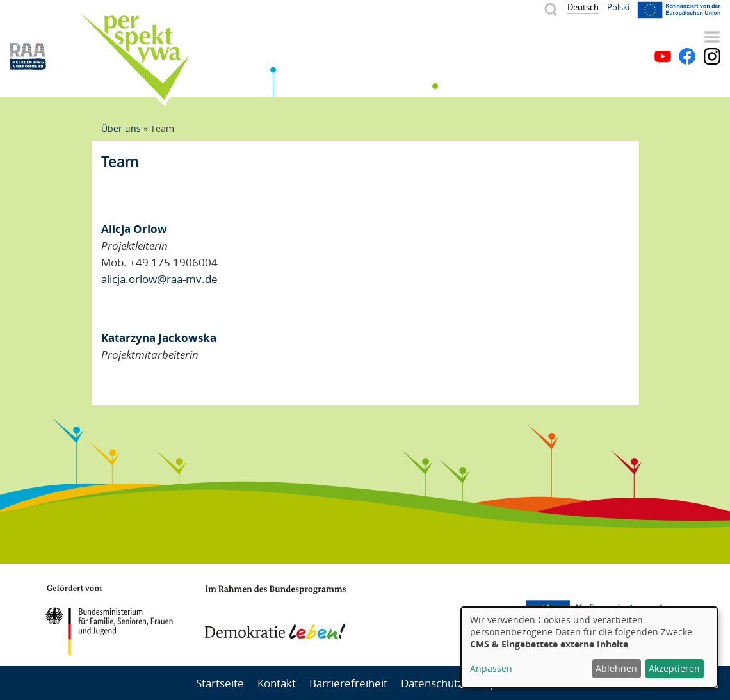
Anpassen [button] (491, 668)
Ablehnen (616, 668)
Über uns (121, 128)
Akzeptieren (674, 668)
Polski (618, 7)
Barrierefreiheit (348, 683)
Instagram (712, 56)
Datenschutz (432, 683)
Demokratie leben (275, 612)
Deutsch (583, 7)
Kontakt (277, 683)
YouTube (663, 56)
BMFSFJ (109, 620)
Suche (550, 9)
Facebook (687, 56)
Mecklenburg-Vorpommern (445, 615)
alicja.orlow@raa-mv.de (159, 279)
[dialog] (589, 647)
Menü (712, 37)
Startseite (220, 683)
